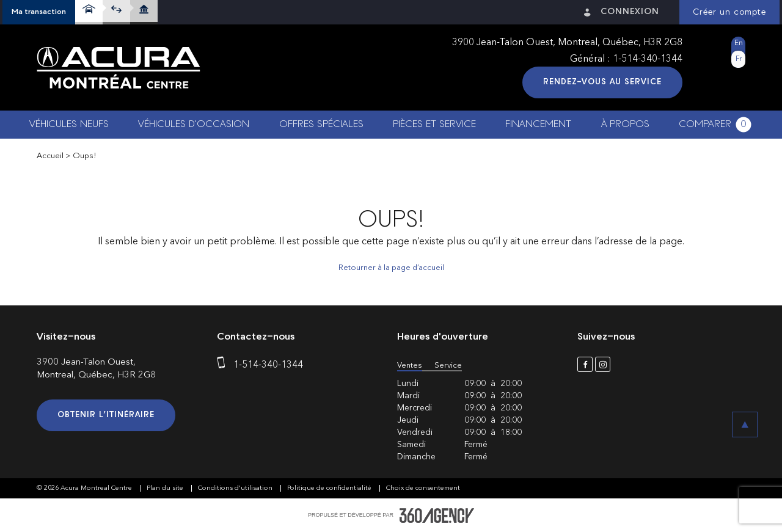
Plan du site (166, 488)
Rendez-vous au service (602, 82)
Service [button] (448, 366)
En (739, 43)
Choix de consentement (423, 488)
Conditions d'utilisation (236, 488)
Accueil (50, 156)
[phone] (224, 365)
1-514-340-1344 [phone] (648, 59)
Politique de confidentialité (330, 488)
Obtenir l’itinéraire (106, 415)
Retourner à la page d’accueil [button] (391, 268)
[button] (39, 12)
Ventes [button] (410, 366)
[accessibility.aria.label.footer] (437, 516)
